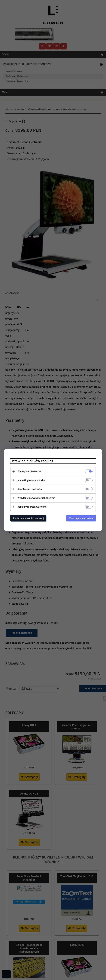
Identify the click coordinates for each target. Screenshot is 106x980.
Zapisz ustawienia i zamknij (31, 518)
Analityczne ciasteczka (32, 489)
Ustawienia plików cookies (34, 461)
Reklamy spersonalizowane (34, 507)
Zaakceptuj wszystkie (79, 518)
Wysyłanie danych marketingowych (39, 498)
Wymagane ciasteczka (31, 471)
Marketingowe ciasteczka (33, 480)
